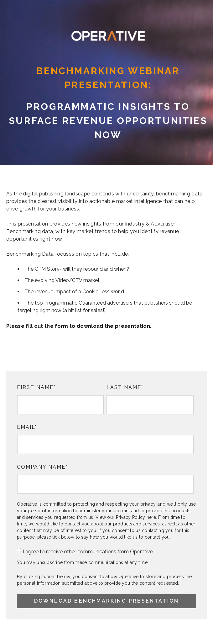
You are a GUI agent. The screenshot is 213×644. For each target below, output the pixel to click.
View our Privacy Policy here (126, 517)
